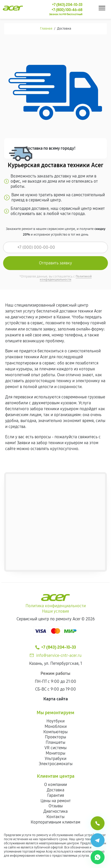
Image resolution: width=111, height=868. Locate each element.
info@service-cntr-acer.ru (59, 655)
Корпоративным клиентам (55, 822)
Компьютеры (55, 732)
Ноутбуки (55, 721)
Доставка (55, 790)
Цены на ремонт (56, 801)
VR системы (55, 748)
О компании (55, 785)
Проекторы (55, 737)
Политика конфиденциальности (56, 606)
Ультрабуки (55, 759)
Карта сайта (56, 699)
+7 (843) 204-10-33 (56, 647)
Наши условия (55, 611)
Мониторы (55, 753)
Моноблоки (56, 726)
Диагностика (55, 811)
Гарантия (56, 795)
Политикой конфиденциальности (66, 278)
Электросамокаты (56, 764)
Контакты (55, 817)
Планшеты (55, 742)
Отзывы (56, 806)
